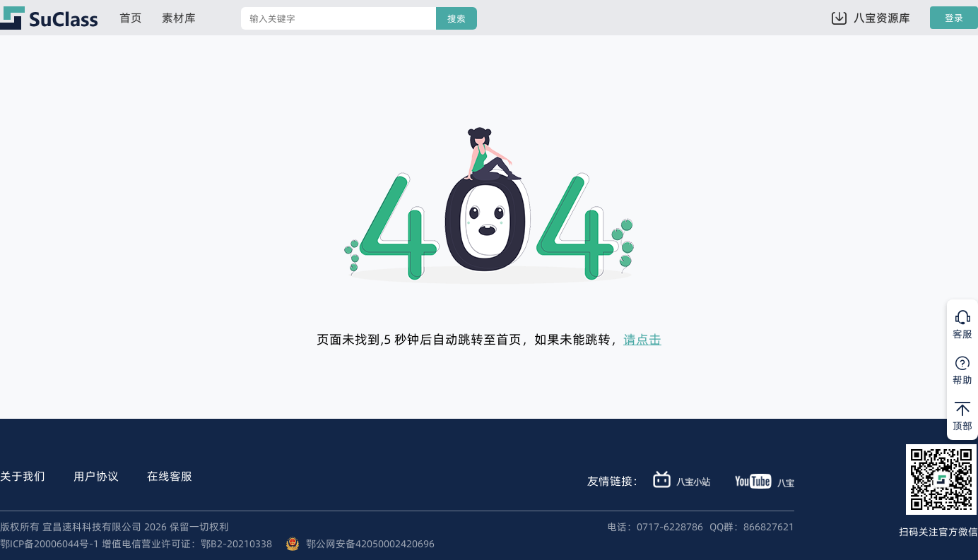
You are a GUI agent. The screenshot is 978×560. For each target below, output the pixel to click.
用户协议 (96, 476)
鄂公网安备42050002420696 (370, 544)
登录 (954, 18)
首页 (131, 18)
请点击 (642, 339)
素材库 (179, 18)
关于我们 (23, 476)
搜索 (456, 19)
